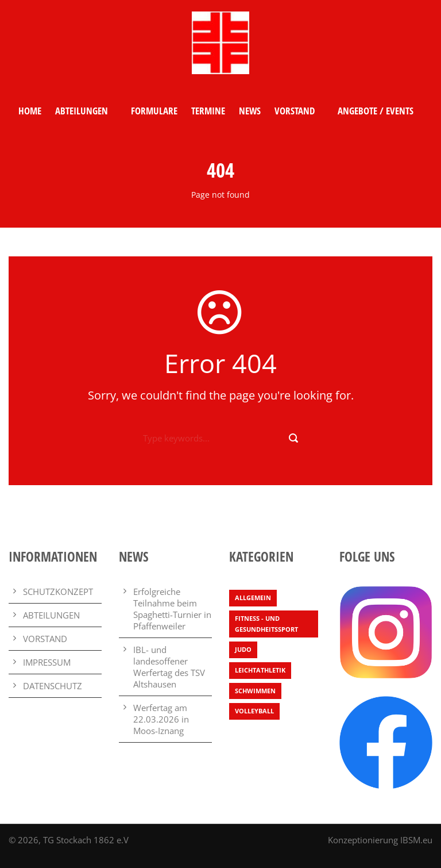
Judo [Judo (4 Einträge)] (243, 649)
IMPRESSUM (47, 662)
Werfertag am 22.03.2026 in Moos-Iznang (161, 719)
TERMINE (208, 111)
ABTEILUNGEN (82, 111)
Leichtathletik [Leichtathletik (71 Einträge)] (260, 670)
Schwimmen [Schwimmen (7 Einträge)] (255, 691)
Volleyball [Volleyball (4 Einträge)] (254, 711)
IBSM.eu (416, 840)
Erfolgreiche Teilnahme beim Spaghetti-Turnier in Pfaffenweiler (172, 609)
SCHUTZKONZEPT (58, 592)
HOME (30, 111)
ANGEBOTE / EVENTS (376, 111)
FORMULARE (154, 111)
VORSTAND (295, 111)
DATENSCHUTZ (53, 686)
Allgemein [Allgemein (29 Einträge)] (253, 598)
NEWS (250, 111)
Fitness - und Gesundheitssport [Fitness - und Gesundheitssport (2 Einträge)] (266, 624)
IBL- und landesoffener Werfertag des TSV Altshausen (169, 667)
